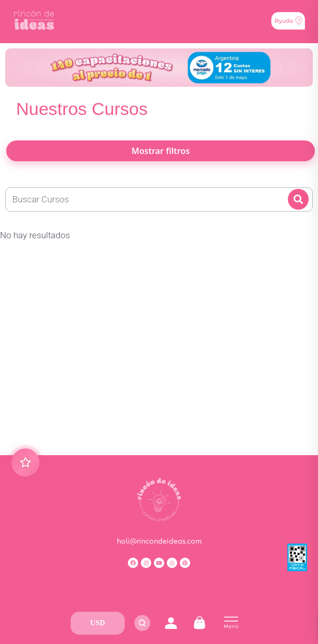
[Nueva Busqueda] (159, 200)
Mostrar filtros (161, 151)
